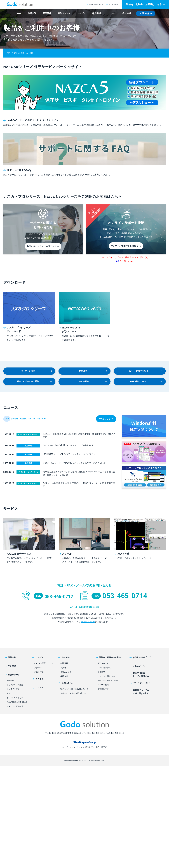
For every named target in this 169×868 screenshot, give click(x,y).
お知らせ (20, 422)
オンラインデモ (13, 690)
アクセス (64, 669)
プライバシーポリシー (139, 685)
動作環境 (93, 373)
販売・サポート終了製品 (34, 384)
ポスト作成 (39, 673)
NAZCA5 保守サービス (44, 664)
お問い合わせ (146, 13)
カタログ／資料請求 (15, 707)
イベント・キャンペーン (52, 422)
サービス (81, 13)
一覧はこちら (105, 422)
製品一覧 (32, 13)
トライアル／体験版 (15, 686)
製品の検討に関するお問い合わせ (74, 690)
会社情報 (127, 13)
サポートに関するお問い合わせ (73, 695)
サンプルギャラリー (15, 699)
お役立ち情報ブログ (95, 4)
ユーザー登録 (92, 384)
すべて (9, 422)
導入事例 (97, 13)
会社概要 (64, 664)
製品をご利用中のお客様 (108, 659)
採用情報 (64, 677)
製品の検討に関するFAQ (17, 703)
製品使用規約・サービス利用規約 (137, 676)
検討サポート (64, 13)
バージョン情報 (36, 373)
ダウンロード (103, 664)
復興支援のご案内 (146, 384)
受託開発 (47, 13)
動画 (8, 695)
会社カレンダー (88, 623)
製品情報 (33, 422)
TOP (19, 13)
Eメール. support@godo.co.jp (84, 608)
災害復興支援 (103, 690)
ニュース (112, 13)
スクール (38, 669)
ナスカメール (112, 4)
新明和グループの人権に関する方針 (137, 693)
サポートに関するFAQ (145, 373)
